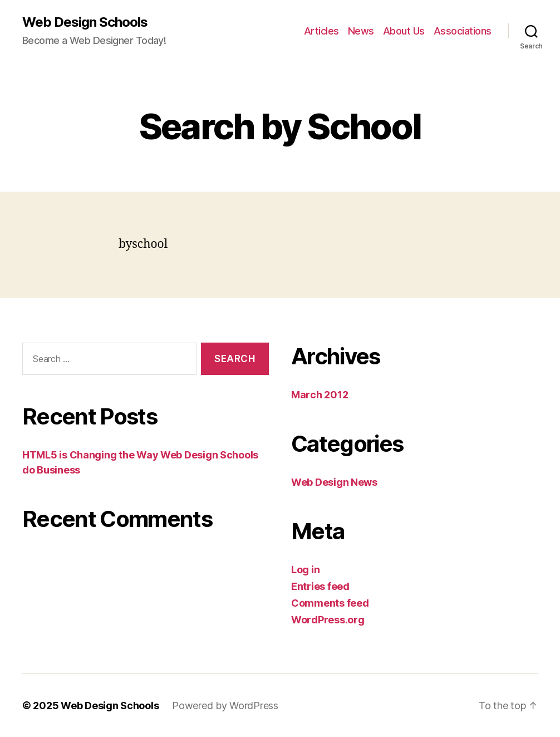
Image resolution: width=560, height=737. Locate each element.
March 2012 (320, 395)
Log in (305, 570)
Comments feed (330, 603)
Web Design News (334, 482)
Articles (321, 31)
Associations (463, 31)
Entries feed (320, 586)
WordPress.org (328, 620)
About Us (404, 31)
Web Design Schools (85, 22)
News (361, 31)
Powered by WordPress (225, 706)
